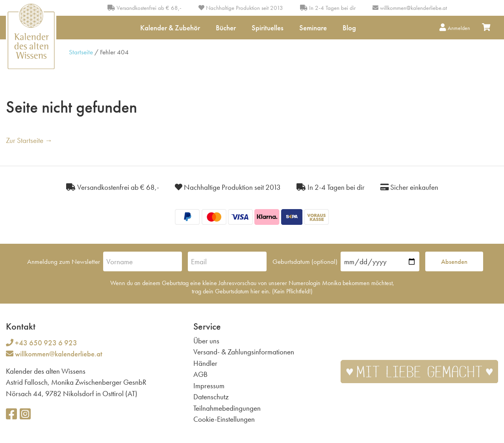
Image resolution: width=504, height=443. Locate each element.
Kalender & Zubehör (170, 28)
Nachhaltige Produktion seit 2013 (241, 8)
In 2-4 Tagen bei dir (328, 8)
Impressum (209, 386)
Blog (349, 28)
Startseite (81, 52)
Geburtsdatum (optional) (305, 261)
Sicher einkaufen (409, 187)
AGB (200, 374)
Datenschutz (211, 397)
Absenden (454, 261)
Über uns (206, 341)
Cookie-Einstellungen (224, 419)
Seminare (313, 28)
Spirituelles (268, 28)
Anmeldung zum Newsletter (64, 261)
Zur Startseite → (29, 140)
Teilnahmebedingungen (227, 408)
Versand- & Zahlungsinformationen (244, 352)
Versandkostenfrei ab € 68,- (145, 8)
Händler (205, 363)
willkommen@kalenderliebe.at (413, 8)
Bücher (226, 28)
